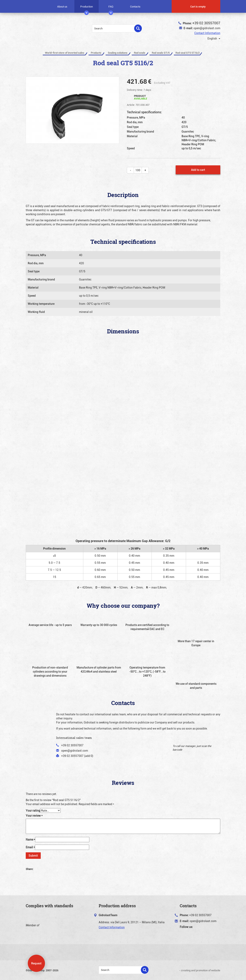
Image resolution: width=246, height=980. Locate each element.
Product (141, 97)
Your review (34, 816)
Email (30, 847)
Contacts (135, 6)
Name (30, 839)
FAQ (111, 8)
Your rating (33, 810)
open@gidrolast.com (207, 28)
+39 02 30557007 (206, 23)
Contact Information (207, 33)
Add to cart (198, 170)
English (211, 39)
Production (87, 8)
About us (62, 6)
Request (36, 963)
